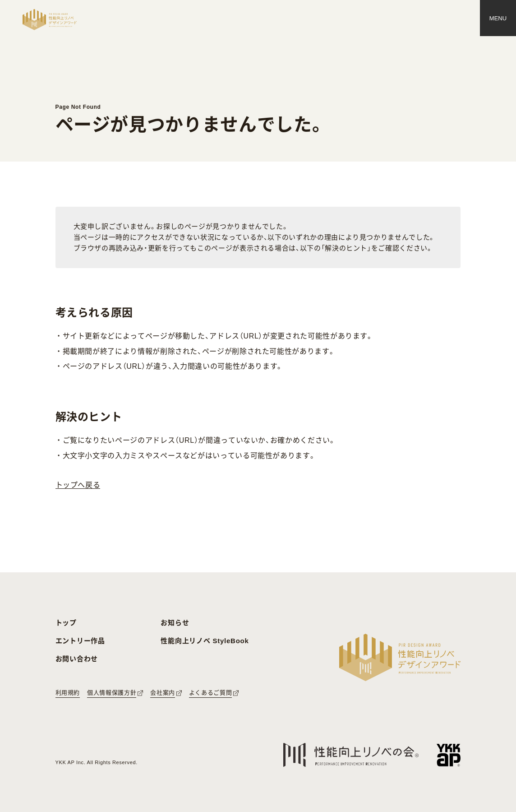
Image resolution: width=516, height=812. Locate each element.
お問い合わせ (77, 659)
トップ (66, 623)
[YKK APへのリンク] (449, 755)
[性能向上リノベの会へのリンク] (351, 755)
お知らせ (175, 623)
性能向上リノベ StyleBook (205, 641)
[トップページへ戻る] (50, 20)
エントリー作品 (80, 641)
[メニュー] (498, 18)
